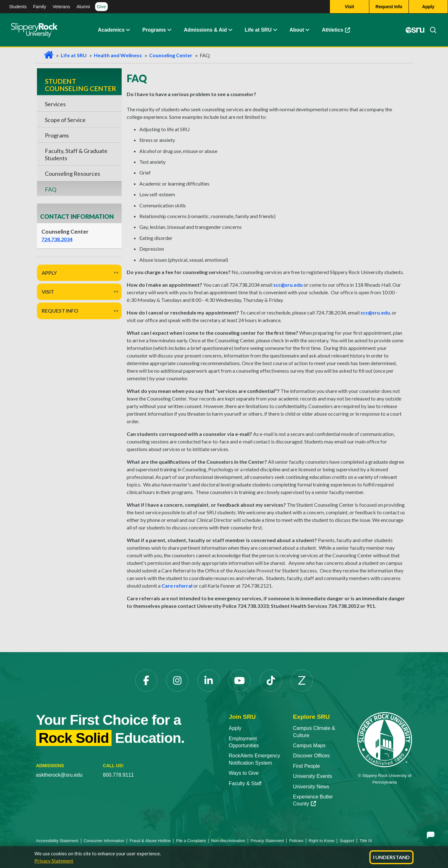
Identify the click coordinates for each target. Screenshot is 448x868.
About (297, 30)
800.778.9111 (118, 775)
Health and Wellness (118, 55)
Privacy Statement (54, 861)
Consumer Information (104, 841)
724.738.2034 (57, 239)
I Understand (391, 857)
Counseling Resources (73, 174)
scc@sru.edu (288, 285)
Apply (49, 273)
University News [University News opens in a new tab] (311, 787)
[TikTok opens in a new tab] (271, 681)
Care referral (177, 586)
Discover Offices (311, 756)
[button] (128, 30)
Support (347, 841)
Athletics (339, 31)
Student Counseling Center (80, 85)
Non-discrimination (228, 841)
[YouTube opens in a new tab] (239, 681)
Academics (111, 30)
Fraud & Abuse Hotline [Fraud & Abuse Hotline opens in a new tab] (150, 841)
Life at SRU (258, 30)
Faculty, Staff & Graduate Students (76, 154)
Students (18, 7)
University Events (312, 776)
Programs (154, 30)
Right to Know (321, 841)
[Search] (431, 30)
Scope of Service (65, 120)
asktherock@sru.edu (59, 775)
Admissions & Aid (205, 30)
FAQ (51, 189)
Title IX (366, 841)
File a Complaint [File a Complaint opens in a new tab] (191, 841)
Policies (296, 841)
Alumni (83, 7)
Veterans (61, 7)
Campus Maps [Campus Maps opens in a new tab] (309, 746)
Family (40, 7)
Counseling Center (171, 55)
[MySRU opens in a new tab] (415, 30)
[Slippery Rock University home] (385, 739)
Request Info (60, 311)
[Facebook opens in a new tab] (146, 681)
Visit (48, 292)
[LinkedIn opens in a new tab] (209, 681)
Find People (306, 766)
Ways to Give (244, 773)
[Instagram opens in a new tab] (177, 681)
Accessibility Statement (57, 841)
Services (55, 104)
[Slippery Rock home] (34, 30)
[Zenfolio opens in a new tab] (302, 681)
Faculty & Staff (245, 783)
